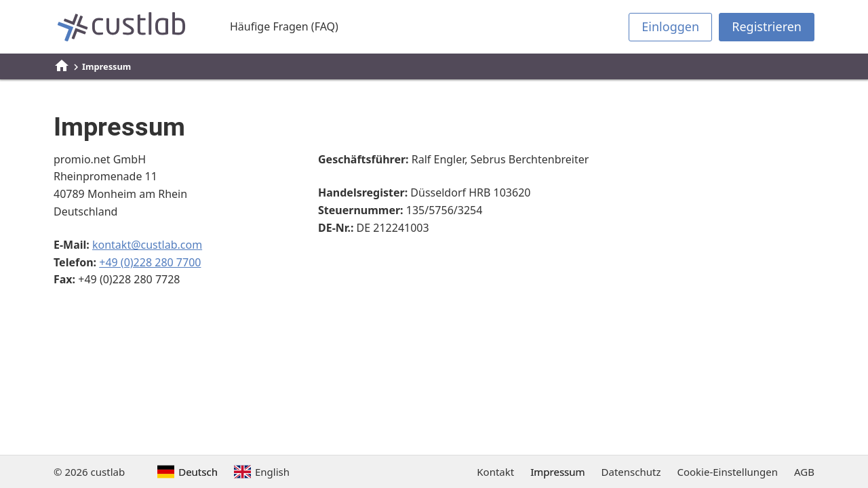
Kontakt (495, 472)
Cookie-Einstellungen (727, 472)
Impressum (557, 472)
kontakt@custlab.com (147, 245)
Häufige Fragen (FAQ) (284, 26)
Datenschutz (631, 472)
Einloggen (670, 26)
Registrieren (767, 26)
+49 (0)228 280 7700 (150, 262)
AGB (804, 472)
